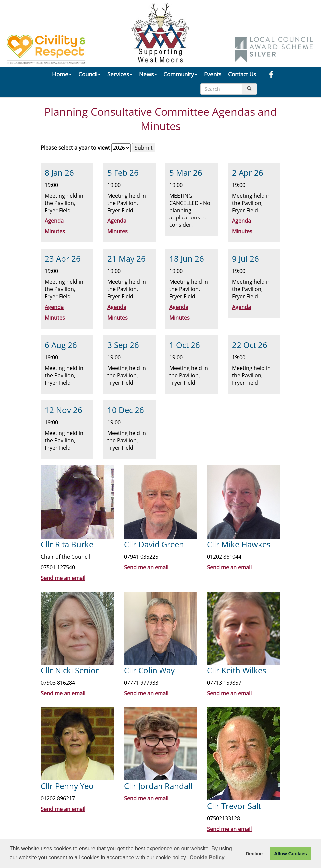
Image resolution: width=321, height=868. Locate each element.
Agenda (54, 221)
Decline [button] (254, 854)
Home (62, 74)
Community (180, 74)
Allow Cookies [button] (290, 854)
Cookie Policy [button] (207, 858)
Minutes (55, 231)
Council (89, 74)
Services (120, 74)
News (148, 74)
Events (213, 74)
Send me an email (63, 578)
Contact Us (242, 74)
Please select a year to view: (75, 148)
